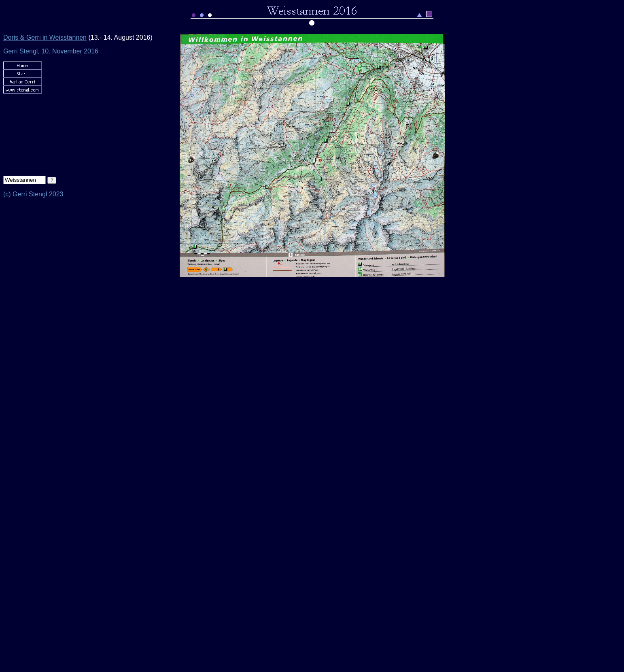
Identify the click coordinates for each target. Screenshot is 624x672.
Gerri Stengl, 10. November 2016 (51, 51)
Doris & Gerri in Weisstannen (45, 37)
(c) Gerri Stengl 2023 (33, 194)
